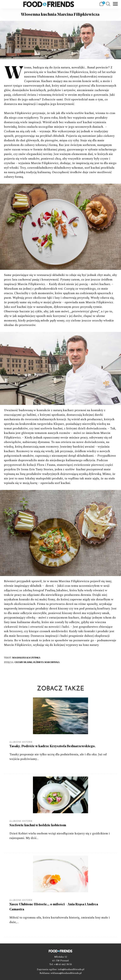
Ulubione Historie (21, 742)
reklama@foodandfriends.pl (66, 973)
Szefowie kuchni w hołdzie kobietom (38, 825)
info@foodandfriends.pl (71, 969)
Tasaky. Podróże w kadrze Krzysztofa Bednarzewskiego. (53, 746)
